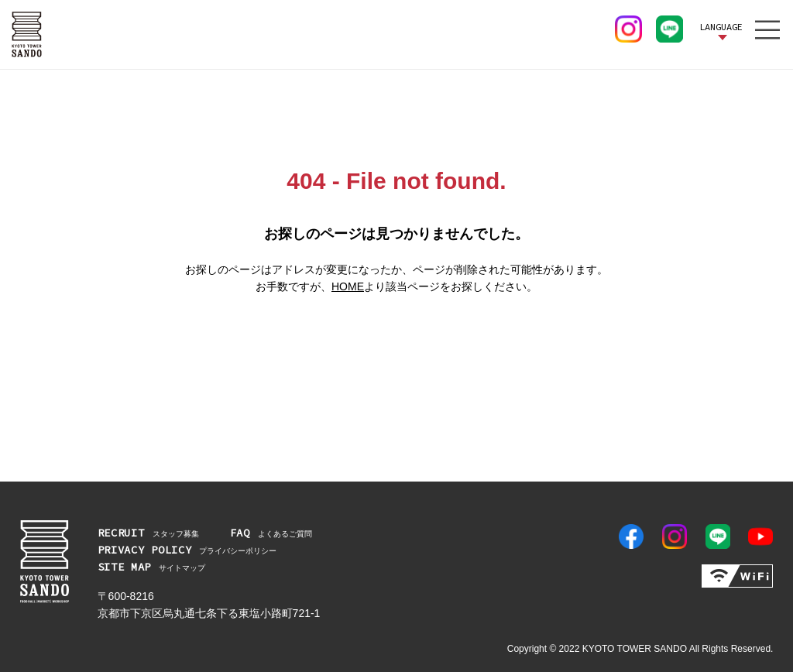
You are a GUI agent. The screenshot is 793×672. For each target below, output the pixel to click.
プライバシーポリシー (187, 550)
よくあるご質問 (271, 533)
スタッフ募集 (148, 533)
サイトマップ (152, 567)
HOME (348, 286)
